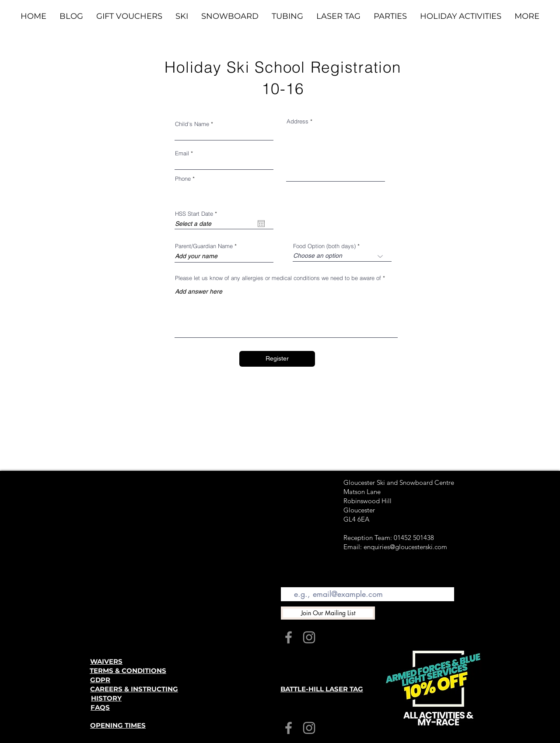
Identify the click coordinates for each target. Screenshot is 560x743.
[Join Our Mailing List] (328, 613)
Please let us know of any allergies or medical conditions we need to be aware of (278, 278)
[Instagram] (309, 637)
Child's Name (192, 124)
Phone (183, 179)
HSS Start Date (198, 214)
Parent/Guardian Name (204, 246)
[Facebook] (289, 637)
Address (297, 121)
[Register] (277, 359)
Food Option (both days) (324, 246)
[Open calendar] (261, 224)
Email (182, 153)
